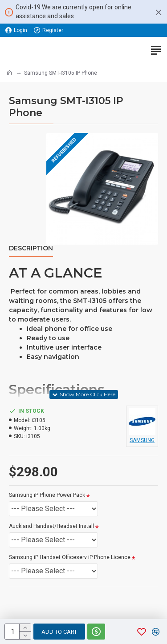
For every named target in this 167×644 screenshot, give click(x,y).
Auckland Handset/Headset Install (51, 526)
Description (31, 248)
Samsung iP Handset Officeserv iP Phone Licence (70, 557)
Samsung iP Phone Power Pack (47, 495)
